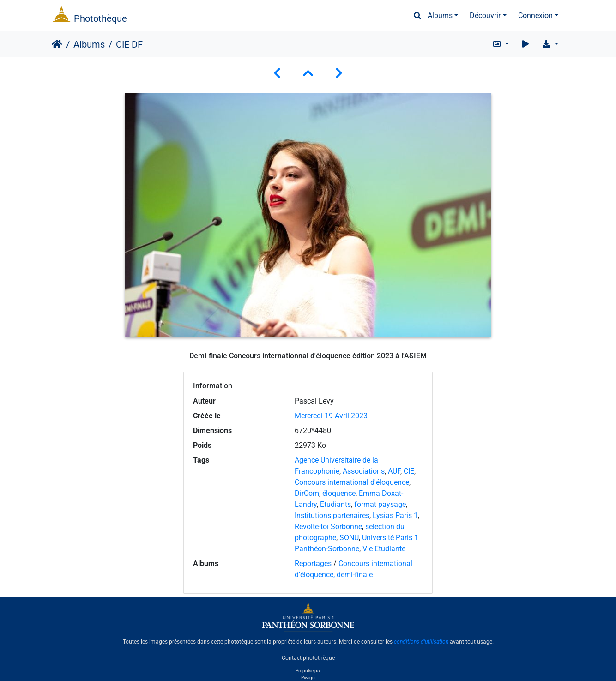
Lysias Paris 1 (395, 515)
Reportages (313, 563)
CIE (409, 471)
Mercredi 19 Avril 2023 (331, 416)
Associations (364, 471)
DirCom (307, 493)
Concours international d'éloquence (352, 482)
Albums (440, 15)
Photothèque (100, 18)
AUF (394, 471)
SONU (349, 538)
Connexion (535, 15)
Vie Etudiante (384, 549)
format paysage (380, 504)
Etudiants (335, 504)
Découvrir (485, 15)
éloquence (339, 493)
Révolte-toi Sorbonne (328, 527)
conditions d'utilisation (421, 642)
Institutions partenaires (332, 515)
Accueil (57, 44)
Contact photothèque (308, 657)
